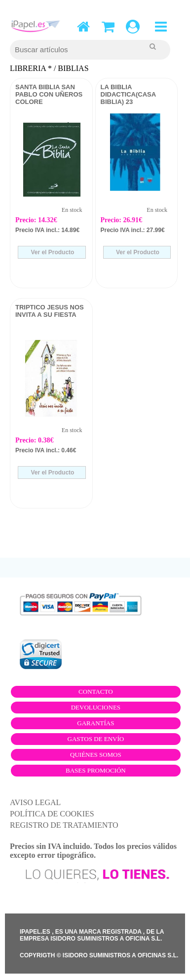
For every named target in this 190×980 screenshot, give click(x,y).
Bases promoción (96, 770)
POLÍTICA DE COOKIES (52, 814)
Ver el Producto (52, 252)
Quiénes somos (96, 755)
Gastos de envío (96, 739)
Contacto (96, 692)
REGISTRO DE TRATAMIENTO (64, 825)
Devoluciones (96, 707)
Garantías (95, 723)
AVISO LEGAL (35, 802)
